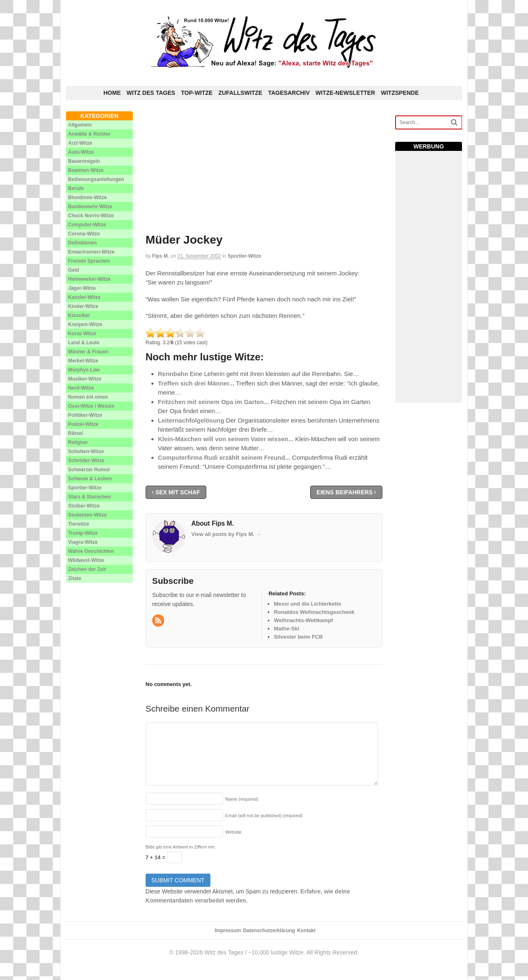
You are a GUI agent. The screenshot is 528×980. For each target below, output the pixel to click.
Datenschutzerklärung (269, 931)
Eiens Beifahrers (346, 492)
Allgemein (80, 125)
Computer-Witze (87, 225)
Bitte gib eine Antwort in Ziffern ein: (181, 847)
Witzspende (400, 93)
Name (242, 799)
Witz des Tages (151, 93)
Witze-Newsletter (345, 93)
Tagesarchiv (289, 93)
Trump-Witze (83, 533)
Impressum (228, 931)
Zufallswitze (240, 93)
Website (233, 832)
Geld (74, 270)
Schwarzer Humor (89, 470)
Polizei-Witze (83, 424)
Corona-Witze (84, 234)
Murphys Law (84, 370)
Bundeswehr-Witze (90, 207)
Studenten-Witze (87, 515)
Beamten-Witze (86, 170)
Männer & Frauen (88, 352)
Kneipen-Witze (85, 324)
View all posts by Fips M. (226, 534)
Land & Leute (84, 343)
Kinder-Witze (83, 306)
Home (112, 93)
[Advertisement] (264, 169)
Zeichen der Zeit (87, 569)
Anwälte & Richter (89, 134)
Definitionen (82, 243)
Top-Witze (197, 93)
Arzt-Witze (80, 143)
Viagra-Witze (83, 542)
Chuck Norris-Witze (91, 216)
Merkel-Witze (83, 361)
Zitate (75, 578)
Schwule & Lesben (90, 479)
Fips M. (161, 256)
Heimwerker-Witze (89, 279)
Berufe (76, 188)
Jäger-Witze (82, 288)
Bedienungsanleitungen (96, 179)
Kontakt (306, 931)
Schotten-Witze (86, 451)
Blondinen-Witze (87, 197)
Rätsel (75, 433)
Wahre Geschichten (91, 551)
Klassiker (79, 315)
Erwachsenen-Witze (91, 252)
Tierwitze (79, 524)
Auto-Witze (81, 152)
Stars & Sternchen (90, 497)
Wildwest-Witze (86, 560)
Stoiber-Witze (84, 506)
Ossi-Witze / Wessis (91, 406)
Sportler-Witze (244, 256)
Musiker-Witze (85, 379)
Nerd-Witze (81, 388)
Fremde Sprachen (89, 261)
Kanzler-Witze (84, 297)
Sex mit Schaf (176, 492)
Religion (78, 442)
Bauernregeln (84, 161)
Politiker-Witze (85, 415)
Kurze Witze (82, 334)
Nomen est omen (88, 397)
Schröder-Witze (86, 461)
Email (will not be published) (264, 815)
